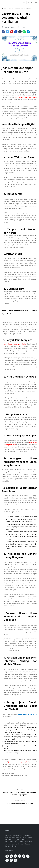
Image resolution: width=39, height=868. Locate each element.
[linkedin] (15, 856)
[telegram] (7, 856)
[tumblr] (11, 856)
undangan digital (27, 258)
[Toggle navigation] (36, 3)
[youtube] (24, 856)
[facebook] (21, 3)
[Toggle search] (32, 3)
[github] (15, 860)
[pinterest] (20, 856)
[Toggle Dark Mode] (29, 3)
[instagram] (24, 3)
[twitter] (7, 860)
